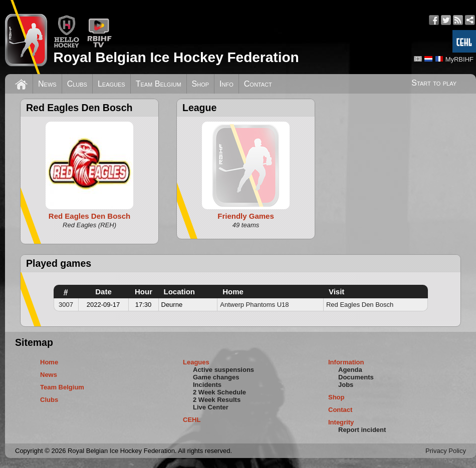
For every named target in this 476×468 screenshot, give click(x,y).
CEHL (192, 420)
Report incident (362, 430)
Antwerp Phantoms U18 (254, 305)
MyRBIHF (459, 59)
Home (49, 362)
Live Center (211, 407)
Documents (356, 377)
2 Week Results (217, 400)
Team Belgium (159, 84)
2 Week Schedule (219, 392)
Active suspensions (223, 370)
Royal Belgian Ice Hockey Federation (176, 57)
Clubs (77, 84)
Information (346, 362)
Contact (258, 84)
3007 (66, 305)
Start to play (434, 83)
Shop (201, 84)
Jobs (346, 385)
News (47, 84)
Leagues (111, 84)
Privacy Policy (446, 451)
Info (226, 84)
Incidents (207, 385)
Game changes (216, 377)
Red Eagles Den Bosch (360, 305)
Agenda (350, 370)
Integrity (341, 422)
